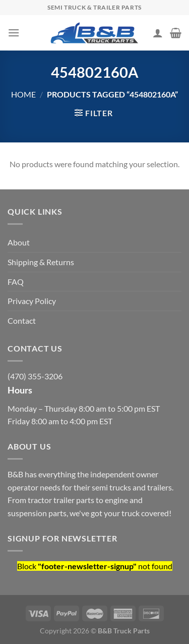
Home (23, 94)
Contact (22, 320)
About (19, 242)
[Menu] (14, 33)
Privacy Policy (32, 301)
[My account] (158, 33)
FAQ (16, 282)
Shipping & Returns (41, 262)
